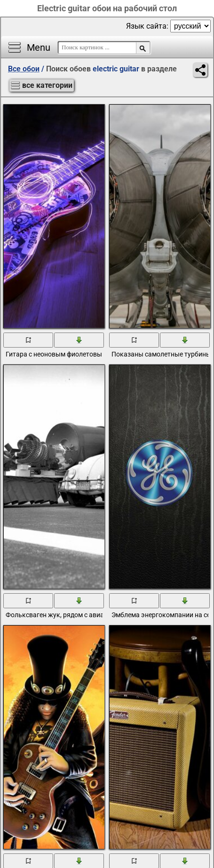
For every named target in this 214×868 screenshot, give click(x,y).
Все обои (24, 69)
